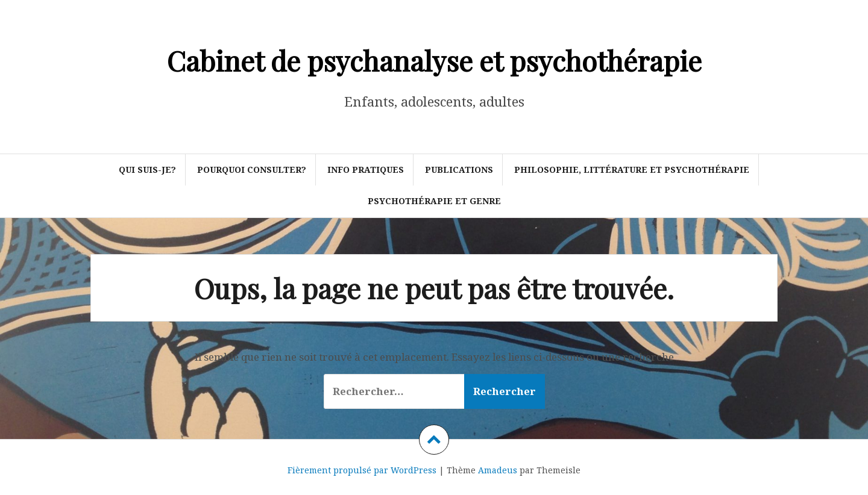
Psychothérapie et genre (434, 201)
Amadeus (498, 470)
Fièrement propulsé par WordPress (362, 470)
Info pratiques (366, 170)
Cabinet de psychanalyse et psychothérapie (434, 60)
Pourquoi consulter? (252, 170)
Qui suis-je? (147, 170)
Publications (459, 170)
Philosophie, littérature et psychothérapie (632, 170)
